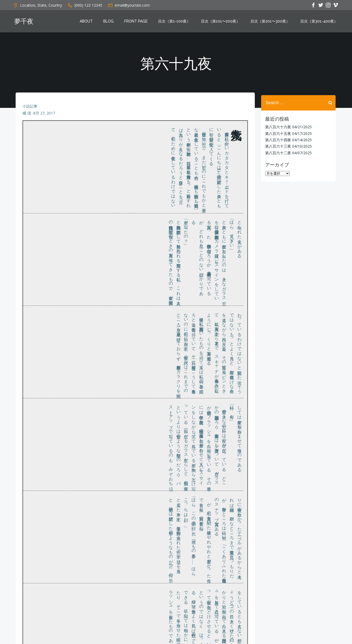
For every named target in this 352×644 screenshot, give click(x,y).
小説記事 (30, 110)
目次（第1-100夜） (176, 22)
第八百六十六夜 (277, 127)
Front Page (137, 22)
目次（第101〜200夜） (222, 22)
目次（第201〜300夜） (272, 22)
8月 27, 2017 (45, 117)
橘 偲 (27, 117)
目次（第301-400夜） (321, 22)
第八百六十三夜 (277, 146)
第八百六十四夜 (277, 140)
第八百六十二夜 (277, 152)
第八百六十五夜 (277, 133)
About (88, 22)
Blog (110, 22)
